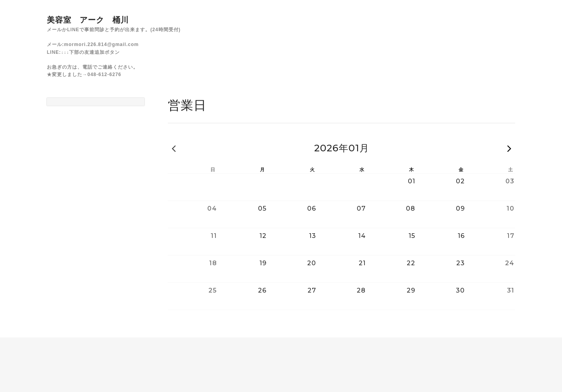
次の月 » (509, 148)
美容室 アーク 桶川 (88, 20)
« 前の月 (174, 148)
